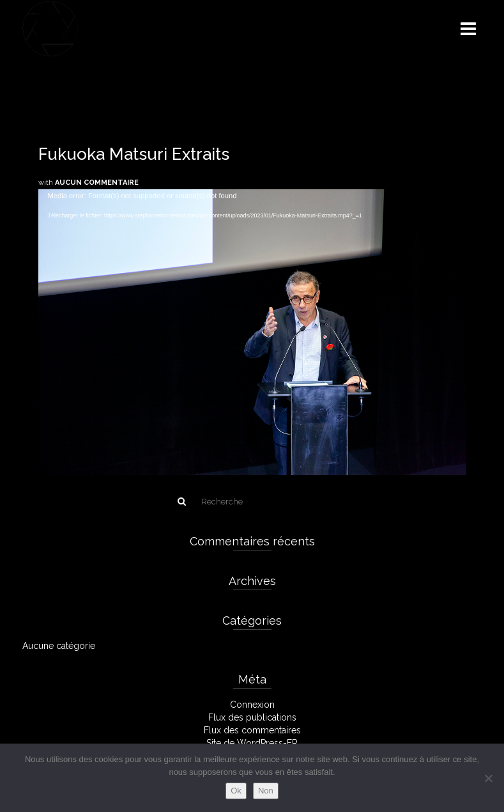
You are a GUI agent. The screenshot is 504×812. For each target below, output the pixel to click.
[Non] (488, 778)
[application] (252, 310)
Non (266, 791)
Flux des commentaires (252, 730)
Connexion (252, 705)
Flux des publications (252, 717)
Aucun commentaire (97, 183)
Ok (236, 791)
